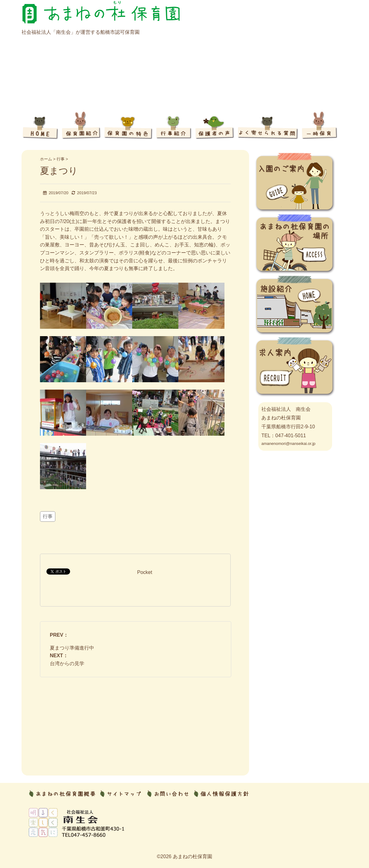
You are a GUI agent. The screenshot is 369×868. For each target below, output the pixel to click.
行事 (48, 516)
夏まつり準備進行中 (72, 648)
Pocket (145, 572)
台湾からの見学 (67, 664)
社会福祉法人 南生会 (286, 409)
